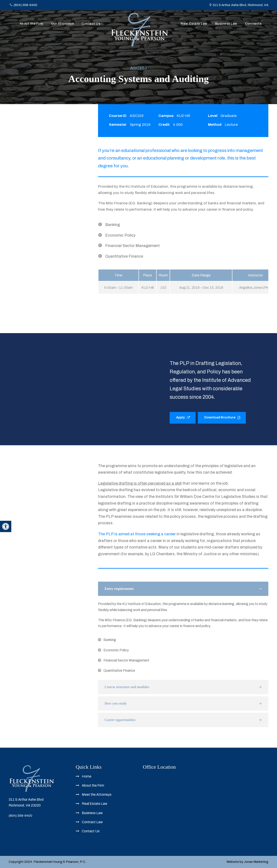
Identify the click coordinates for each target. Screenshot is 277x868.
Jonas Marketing (256, 862)
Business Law (226, 24)
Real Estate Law (194, 24)
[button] (6, 526)
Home (87, 776)
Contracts (253, 24)
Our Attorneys (63, 24)
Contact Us (91, 24)
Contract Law (92, 822)
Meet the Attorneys (97, 795)
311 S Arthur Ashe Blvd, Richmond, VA (240, 5)
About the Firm (31, 24)
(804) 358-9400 (20, 816)
